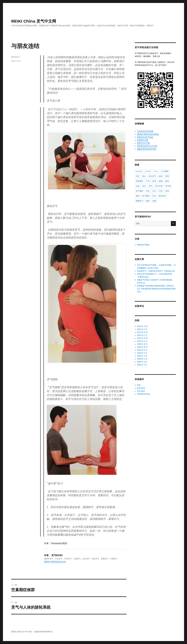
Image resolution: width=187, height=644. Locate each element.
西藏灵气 (139, 201)
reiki (156, 171)
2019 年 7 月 (142, 365)
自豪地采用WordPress (43, 632)
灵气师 (168, 186)
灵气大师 (159, 186)
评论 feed (141, 391)
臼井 (154, 196)
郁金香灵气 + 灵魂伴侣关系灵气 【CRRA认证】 (156, 271)
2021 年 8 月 (142, 350)
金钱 (154, 201)
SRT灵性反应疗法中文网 (147, 146)
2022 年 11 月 (142, 338)
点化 (148, 191)
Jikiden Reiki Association (148, 134)
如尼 (161, 176)
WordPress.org (143, 394)
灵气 (151, 186)
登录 (139, 385)
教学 (167, 181)
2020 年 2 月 (142, 359)
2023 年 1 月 (142, 335)
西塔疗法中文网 (143, 143)
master (148, 171)
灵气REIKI (15, 57)
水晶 (138, 186)
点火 (154, 191)
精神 (138, 196)
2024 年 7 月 (142, 329)
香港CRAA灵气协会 (145, 137)
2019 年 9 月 (142, 362)
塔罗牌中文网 (142, 140)
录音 (154, 181)
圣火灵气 (152, 176)
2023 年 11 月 (142, 332)
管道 (167, 191)
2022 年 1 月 (142, 341)
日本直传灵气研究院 (145, 131)
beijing (139, 171)
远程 (148, 201)
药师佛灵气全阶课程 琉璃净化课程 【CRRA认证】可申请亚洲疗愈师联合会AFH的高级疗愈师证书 (156, 289)
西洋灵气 (162, 196)
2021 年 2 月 (142, 356)
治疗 (144, 186)
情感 (161, 181)
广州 (148, 181)
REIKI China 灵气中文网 (34, 21)
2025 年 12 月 (143, 326)
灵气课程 (139, 191)
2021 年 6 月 (142, 353)
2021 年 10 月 (142, 347)
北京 (138, 176)
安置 (167, 176)
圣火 (144, 176)
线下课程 (146, 196)
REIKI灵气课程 (143, 245)
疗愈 (161, 191)
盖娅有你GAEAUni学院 (147, 149)
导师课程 (139, 181)
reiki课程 (165, 171)
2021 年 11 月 (142, 344)
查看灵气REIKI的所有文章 (55, 562)
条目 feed (141, 388)
